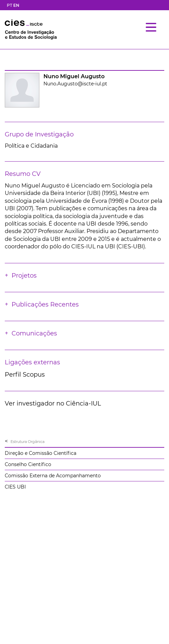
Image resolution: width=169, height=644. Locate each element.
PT (10, 5)
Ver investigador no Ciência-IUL (53, 403)
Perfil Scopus (25, 375)
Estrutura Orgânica (27, 442)
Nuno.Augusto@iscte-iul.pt (75, 84)
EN (16, 5)
